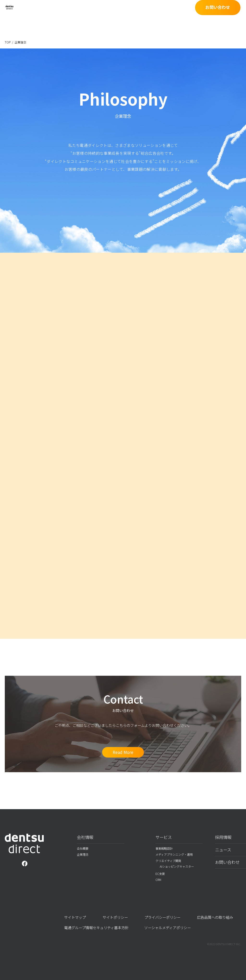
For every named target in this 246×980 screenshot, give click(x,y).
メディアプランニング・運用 (174, 855)
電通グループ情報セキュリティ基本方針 (96, 927)
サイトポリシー (115, 917)
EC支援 (160, 874)
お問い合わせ (223, 14)
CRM (158, 880)
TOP (8, 42)
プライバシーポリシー (162, 917)
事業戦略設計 (164, 849)
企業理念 (83, 855)
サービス (164, 837)
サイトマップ (75, 917)
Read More (123, 752)
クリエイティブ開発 (168, 861)
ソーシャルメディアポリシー (167, 927)
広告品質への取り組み (215, 917)
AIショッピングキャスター (177, 866)
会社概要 (83, 849)
